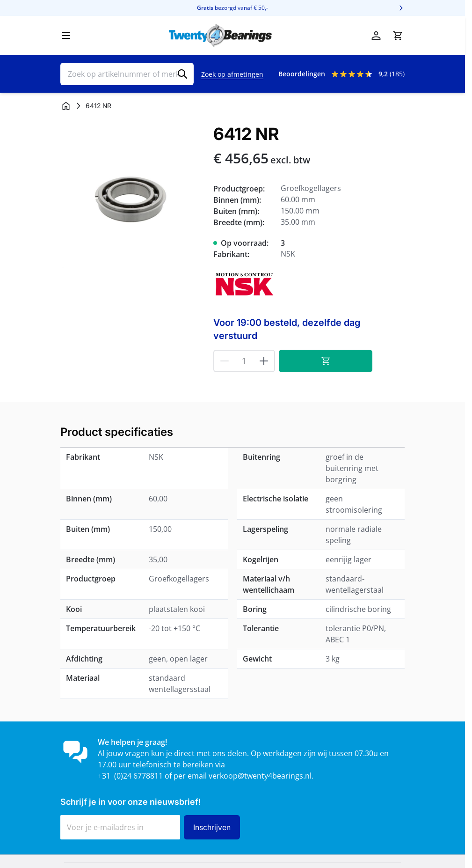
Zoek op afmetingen (232, 74)
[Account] (376, 36)
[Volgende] (401, 8)
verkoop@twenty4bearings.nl (260, 776)
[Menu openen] (66, 36)
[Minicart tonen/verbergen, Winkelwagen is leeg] (398, 36)
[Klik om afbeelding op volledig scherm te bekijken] (132, 196)
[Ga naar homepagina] (66, 106)
